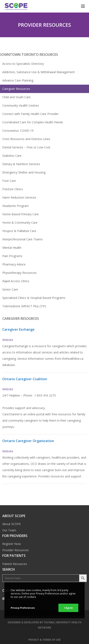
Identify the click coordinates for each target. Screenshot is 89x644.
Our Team (9, 530)
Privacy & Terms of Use (44, 640)
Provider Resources (15, 550)
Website (8, 340)
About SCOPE (12, 524)
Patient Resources (15, 564)
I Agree (68, 608)
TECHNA (49, 622)
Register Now (12, 544)
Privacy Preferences (23, 608)
